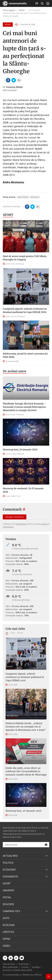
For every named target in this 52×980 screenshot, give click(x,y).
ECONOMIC (9, 870)
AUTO (6, 918)
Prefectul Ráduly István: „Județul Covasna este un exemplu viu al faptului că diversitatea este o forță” (26, 727)
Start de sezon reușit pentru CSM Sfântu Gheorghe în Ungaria (25, 258)
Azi (7, 633)
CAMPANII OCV (11, 911)
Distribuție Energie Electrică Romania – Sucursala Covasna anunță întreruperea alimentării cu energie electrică (24, 407)
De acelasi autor (15, 371)
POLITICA (8, 863)
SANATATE (9, 890)
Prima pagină (9, 10)
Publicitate (24, 964)
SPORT (22, 10)
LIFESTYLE (8, 932)
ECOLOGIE (9, 925)
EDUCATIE (8, 904)
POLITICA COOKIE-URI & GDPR (17, 970)
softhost (37, 975)
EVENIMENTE (10, 876)
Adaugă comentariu (15, 517)
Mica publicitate (10, 967)
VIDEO (6, 946)
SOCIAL (7, 897)
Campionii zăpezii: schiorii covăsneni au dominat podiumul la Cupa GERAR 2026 (25, 310)
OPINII (7, 939)
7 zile (13, 633)
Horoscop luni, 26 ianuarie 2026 (20, 450)
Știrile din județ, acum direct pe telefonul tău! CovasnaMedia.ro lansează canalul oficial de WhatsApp (26, 771)
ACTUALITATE (12, 716)
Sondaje (36, 967)
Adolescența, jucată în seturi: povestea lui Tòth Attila (25, 355)
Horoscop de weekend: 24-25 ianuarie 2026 (23, 490)
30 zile (20, 633)
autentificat (21, 524)
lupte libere (23, 197)
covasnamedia (15, 3)
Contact (25, 967)
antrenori (35, 197)
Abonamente (9, 964)
